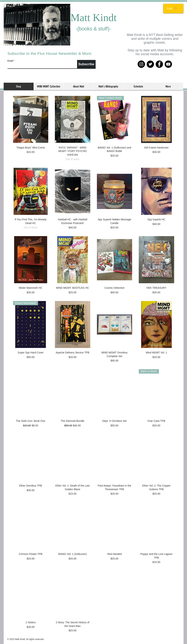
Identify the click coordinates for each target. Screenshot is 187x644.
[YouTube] (168, 64)
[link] (172, 8)
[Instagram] (141, 64)
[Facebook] (159, 64)
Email (10, 61)
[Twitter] (150, 64)
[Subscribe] (86, 64)
